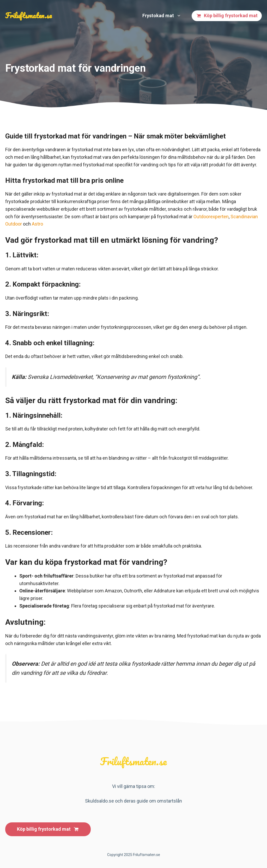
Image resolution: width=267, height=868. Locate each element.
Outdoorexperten (211, 217)
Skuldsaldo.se (99, 801)
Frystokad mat (164, 16)
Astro (37, 224)
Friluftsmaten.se (29, 15)
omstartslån (169, 801)
